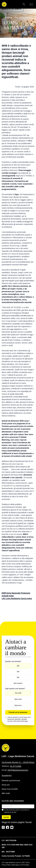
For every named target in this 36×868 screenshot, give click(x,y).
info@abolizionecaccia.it (18, 770)
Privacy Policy (6, 865)
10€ (18, 666)
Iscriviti (6, 817)
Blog (16, 17)
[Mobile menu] (31, 4)
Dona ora (6, 785)
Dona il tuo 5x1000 (10, 789)
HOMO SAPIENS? (26, 17)
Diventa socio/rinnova (11, 781)
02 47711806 (16, 766)
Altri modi (6, 793)
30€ (18, 677)
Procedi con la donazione (18, 712)
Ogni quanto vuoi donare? (15, 689)
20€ (18, 672)
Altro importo (18, 683)
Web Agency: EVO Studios (20, 865)
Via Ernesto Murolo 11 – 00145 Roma (18, 762)
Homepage (9, 17)
